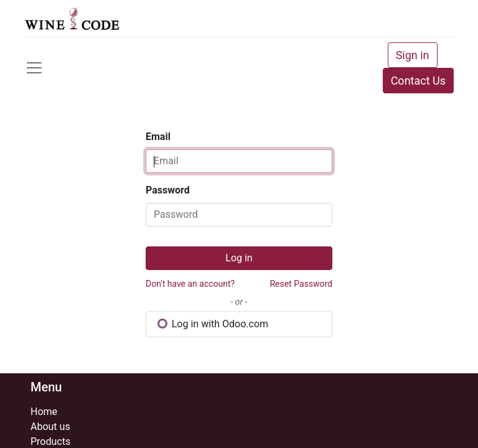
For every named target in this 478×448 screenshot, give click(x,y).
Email (158, 137)
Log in (239, 258)
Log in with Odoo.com (213, 324)
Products (50, 441)
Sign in (413, 55)
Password (168, 190)
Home (44, 412)
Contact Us (418, 81)
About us (50, 427)
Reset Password (301, 284)
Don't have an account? (190, 284)
